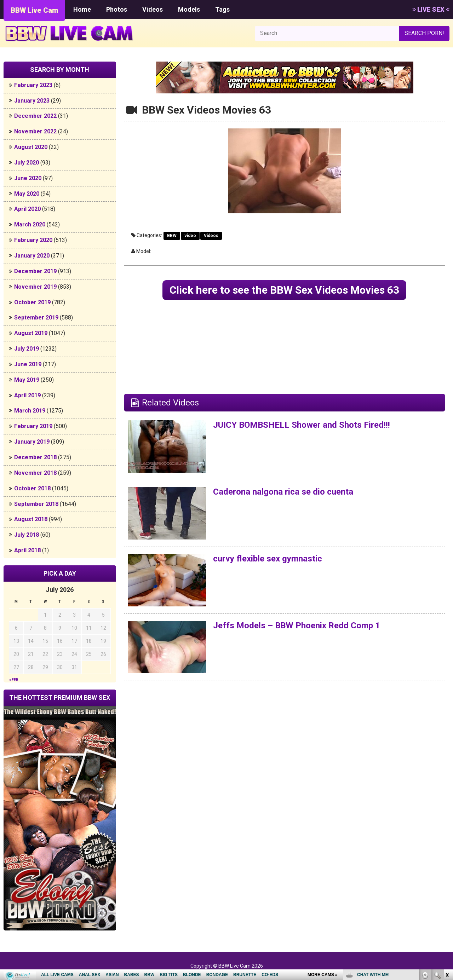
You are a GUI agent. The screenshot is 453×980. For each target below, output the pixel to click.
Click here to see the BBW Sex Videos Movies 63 (284, 290)
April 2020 (27, 209)
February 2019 (33, 426)
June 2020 (28, 178)
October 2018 (32, 488)
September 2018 (36, 504)
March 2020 (30, 224)
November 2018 (35, 473)
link (447, 869)
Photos (117, 9)
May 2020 (27, 194)
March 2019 (30, 411)
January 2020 (32, 256)
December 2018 (35, 457)
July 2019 (27, 349)
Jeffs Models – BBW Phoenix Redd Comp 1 (297, 626)
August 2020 (31, 147)
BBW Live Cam (34, 10)
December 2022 (35, 116)
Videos (153, 9)
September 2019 (36, 318)
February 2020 (33, 240)
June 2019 (28, 364)
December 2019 (35, 271)
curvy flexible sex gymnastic (268, 559)
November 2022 (35, 131)
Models (189, 9)
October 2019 (32, 302)
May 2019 (27, 380)
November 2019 (35, 287)
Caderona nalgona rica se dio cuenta (283, 492)
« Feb (14, 680)
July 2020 (27, 163)
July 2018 (27, 535)
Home (82, 9)
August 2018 (31, 519)
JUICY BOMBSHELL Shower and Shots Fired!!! (302, 425)
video (190, 236)
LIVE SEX (431, 9)
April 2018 (27, 550)
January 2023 (32, 101)
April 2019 (27, 395)
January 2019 (32, 442)
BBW (172, 236)
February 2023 (33, 85)
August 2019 (31, 333)
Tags (222, 9)
